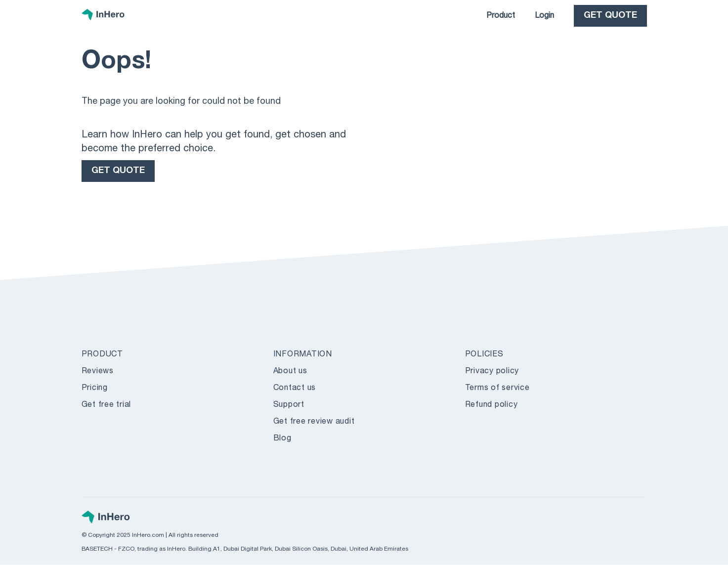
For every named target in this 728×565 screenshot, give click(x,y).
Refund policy (492, 405)
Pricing (95, 389)
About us (290, 372)
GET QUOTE (610, 16)
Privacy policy (492, 372)
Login (544, 16)
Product (501, 16)
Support (289, 405)
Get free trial (107, 405)
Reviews (98, 372)
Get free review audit (314, 422)
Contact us (295, 389)
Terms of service (497, 389)
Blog (282, 439)
